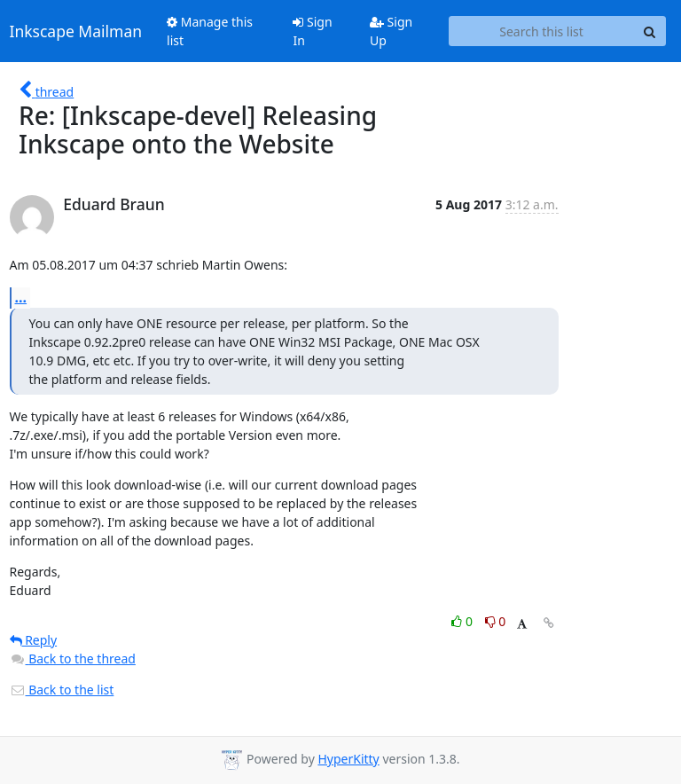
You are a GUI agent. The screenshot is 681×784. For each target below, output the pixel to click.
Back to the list (62, 690)
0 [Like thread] (463, 621)
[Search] (650, 31)
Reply (34, 640)
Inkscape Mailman (76, 31)
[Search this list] (542, 31)
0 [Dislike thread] (496, 621)
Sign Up (391, 31)
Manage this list (210, 31)
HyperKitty (348, 759)
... (21, 297)
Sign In (312, 31)
